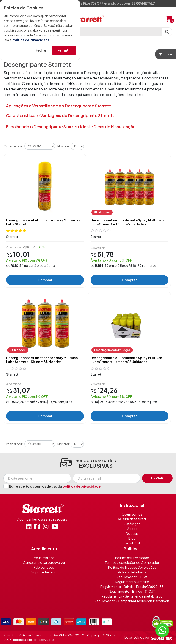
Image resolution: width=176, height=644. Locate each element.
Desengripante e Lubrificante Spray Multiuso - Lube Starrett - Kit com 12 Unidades (128, 360)
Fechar (41, 50)
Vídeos (132, 529)
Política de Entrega (132, 572)
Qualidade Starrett (132, 519)
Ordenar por (13, 146)
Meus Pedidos (44, 558)
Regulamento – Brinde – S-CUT (132, 591)
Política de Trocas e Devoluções (132, 567)
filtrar (166, 54)
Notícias (132, 533)
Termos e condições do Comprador (132, 562)
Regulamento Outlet (132, 577)
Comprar (45, 280)
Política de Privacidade (31, 40)
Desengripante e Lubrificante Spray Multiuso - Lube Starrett (43, 222)
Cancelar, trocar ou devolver (44, 562)
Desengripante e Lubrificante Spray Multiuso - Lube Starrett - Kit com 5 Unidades (128, 222)
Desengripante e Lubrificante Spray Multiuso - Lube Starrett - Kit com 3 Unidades (43, 360)
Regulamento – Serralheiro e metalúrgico (132, 596)
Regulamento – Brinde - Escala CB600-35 (132, 587)
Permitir (64, 50)
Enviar (157, 478)
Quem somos (132, 514)
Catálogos (132, 524)
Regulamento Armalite (132, 582)
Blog (132, 538)
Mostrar (63, 146)
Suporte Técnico (44, 572)
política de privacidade (82, 486)
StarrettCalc (132, 543)
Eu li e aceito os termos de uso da (55, 486)
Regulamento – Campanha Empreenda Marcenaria (132, 601)
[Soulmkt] (162, 638)
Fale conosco (44, 567)
